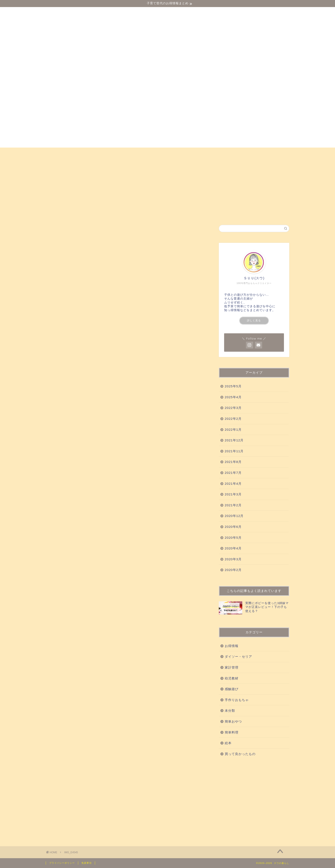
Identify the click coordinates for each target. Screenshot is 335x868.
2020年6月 (233, 527)
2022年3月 (233, 408)
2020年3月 (233, 559)
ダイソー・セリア (66, 153)
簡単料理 (232, 732)
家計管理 (232, 667)
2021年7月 (233, 473)
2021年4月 (233, 484)
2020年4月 (233, 548)
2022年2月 (233, 419)
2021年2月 (233, 505)
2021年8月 (233, 462)
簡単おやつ (255, 153)
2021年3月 (233, 494)
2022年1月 (233, 430)
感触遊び (123, 153)
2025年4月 (233, 397)
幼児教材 (98, 153)
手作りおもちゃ (223, 153)
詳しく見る (254, 321)
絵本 (278, 153)
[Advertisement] (254, 800)
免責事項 (87, 863)
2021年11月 (234, 451)
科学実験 (192, 153)
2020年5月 (233, 538)
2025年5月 (233, 386)
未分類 (230, 711)
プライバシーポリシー (62, 863)
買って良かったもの (158, 153)
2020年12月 (234, 516)
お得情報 (58, 162)
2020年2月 (233, 570)
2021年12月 (234, 440)
